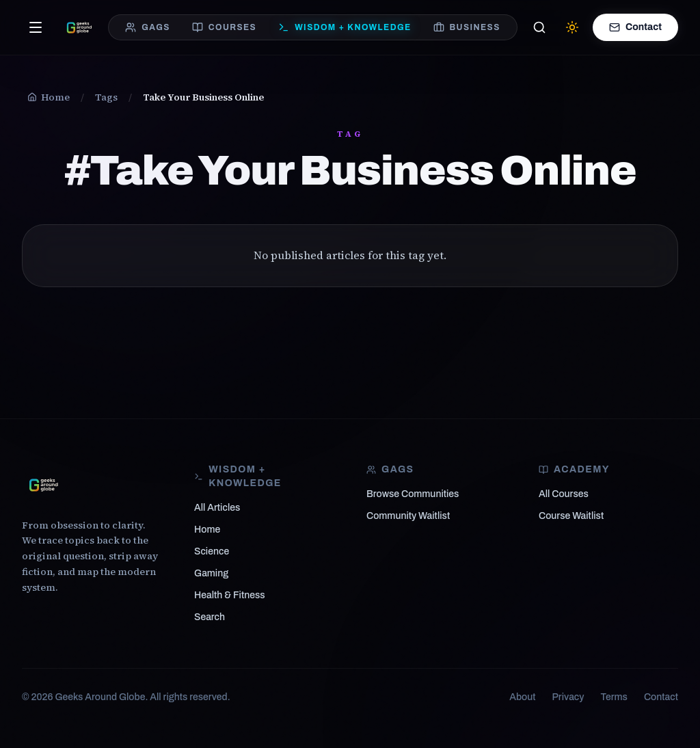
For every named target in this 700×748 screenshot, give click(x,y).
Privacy (568, 697)
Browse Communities (413, 494)
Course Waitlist (571, 516)
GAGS (148, 27)
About (522, 697)
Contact (635, 27)
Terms (614, 697)
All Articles (217, 508)
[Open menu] (36, 27)
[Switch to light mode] (572, 27)
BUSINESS (467, 27)
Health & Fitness (230, 595)
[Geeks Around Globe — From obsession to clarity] (79, 27)
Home (207, 530)
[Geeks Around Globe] (44, 485)
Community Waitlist (408, 516)
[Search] (539, 27)
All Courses (564, 494)
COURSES (224, 27)
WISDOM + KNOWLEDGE (345, 27)
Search (210, 617)
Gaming (211, 573)
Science (212, 551)
